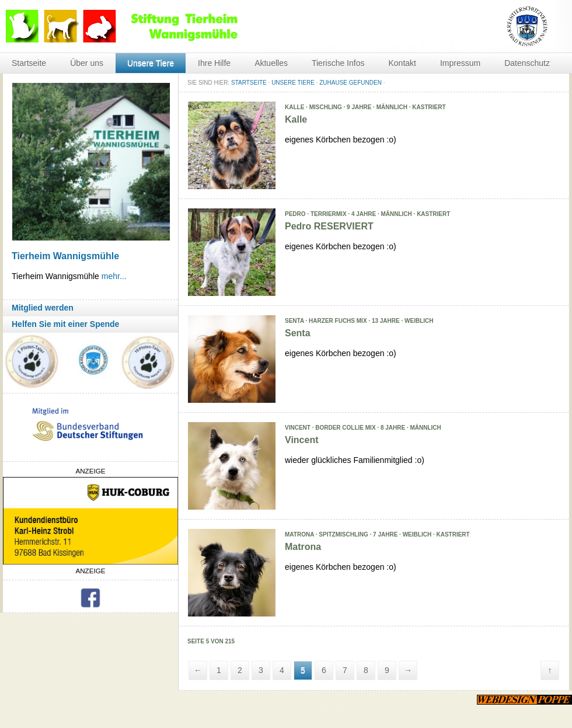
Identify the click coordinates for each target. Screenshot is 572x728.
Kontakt (402, 63)
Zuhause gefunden (350, 83)
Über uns (87, 63)
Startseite (29, 63)
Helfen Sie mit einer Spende (65, 324)
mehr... (114, 276)
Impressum (460, 63)
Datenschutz (527, 63)
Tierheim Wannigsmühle (65, 256)
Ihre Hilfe (214, 63)
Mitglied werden (43, 308)
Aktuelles (271, 63)
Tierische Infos (338, 63)
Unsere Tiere (151, 63)
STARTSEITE (249, 83)
